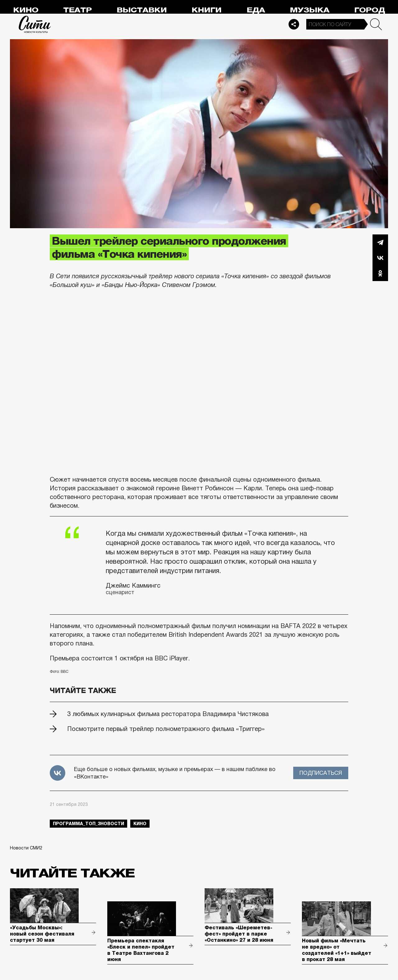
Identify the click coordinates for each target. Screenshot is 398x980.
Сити (35, 24)
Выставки (142, 10)
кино (140, 824)
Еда (256, 10)
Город (370, 10)
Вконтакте (380, 258)
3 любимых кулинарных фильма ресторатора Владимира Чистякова (168, 714)
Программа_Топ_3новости (88, 824)
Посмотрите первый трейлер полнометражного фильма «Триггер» (166, 729)
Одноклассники (380, 273)
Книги (206, 10)
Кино (26, 10)
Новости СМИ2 (26, 848)
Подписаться (321, 773)
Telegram (380, 242)
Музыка (310, 10)
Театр (77, 10)
